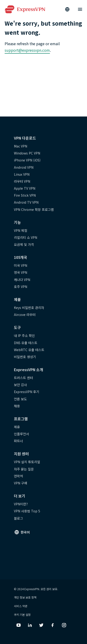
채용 (17, 406)
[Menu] (80, 9)
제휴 (17, 427)
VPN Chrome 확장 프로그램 (34, 209)
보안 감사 (20, 385)
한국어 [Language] (25, 532)
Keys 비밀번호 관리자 (29, 308)
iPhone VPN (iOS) (27, 160)
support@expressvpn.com (27, 50)
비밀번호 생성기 (25, 357)
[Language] (67, 9)
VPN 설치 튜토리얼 (27, 462)
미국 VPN (21, 265)
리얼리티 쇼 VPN (26, 237)
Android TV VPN (26, 202)
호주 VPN (21, 287)
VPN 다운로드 (25, 138)
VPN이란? (21, 504)
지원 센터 (21, 454)
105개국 (21, 257)
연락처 (18, 476)
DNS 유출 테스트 (26, 343)
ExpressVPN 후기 (27, 392)
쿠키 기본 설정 (22, 615)
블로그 (18, 518)
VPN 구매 (21, 483)
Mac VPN (21, 146)
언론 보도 (20, 399)
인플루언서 (21, 434)
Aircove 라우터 (25, 315)
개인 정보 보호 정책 (25, 597)
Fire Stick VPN (25, 195)
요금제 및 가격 (24, 244)
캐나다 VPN (22, 280)
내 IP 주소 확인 (24, 336)
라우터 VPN (22, 181)
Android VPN (24, 167)
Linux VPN (22, 174)
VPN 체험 (21, 230)
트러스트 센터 (23, 378)
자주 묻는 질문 (24, 469)
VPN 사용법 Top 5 (27, 511)
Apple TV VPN (25, 188)
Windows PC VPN (27, 153)
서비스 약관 (21, 606)
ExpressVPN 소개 (29, 370)
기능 (17, 222)
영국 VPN (21, 272)
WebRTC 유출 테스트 (29, 350)
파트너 (18, 441)
